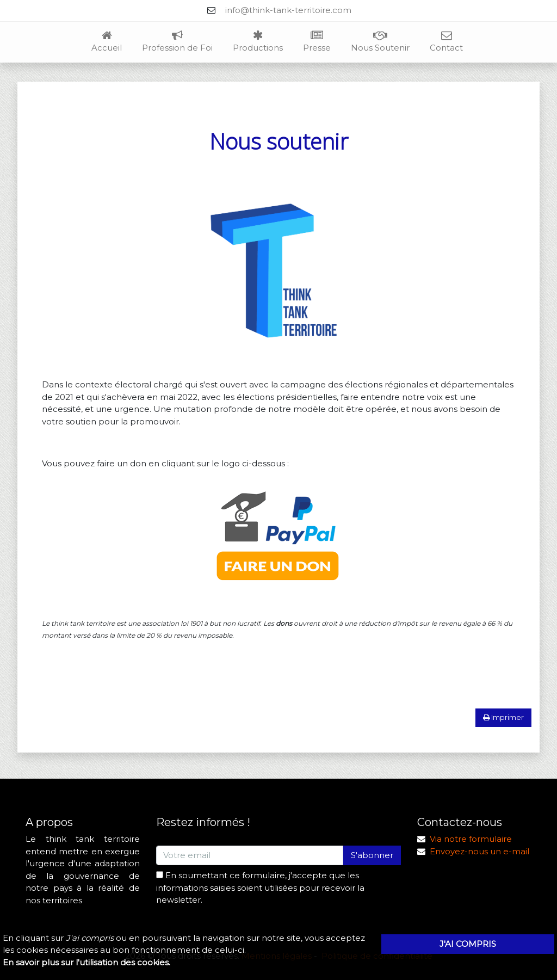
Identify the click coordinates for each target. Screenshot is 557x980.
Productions (258, 42)
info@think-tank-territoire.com (288, 10)
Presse (317, 42)
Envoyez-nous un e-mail (479, 851)
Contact (446, 42)
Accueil (107, 42)
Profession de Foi (177, 42)
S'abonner (372, 855)
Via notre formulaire (471, 839)
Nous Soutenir (380, 42)
